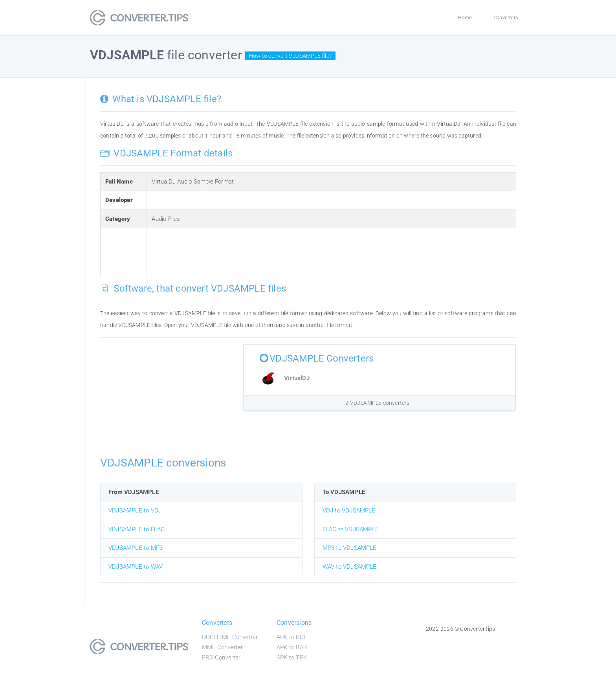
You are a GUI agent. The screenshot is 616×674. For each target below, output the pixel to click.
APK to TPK (292, 657)
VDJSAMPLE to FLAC (137, 529)
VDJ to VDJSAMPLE (349, 511)
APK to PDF (292, 637)
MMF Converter (223, 647)
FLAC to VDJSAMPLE (351, 529)
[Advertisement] (295, 251)
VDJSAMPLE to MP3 (136, 548)
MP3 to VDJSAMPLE (350, 548)
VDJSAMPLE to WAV (136, 567)
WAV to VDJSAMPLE (350, 567)
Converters (506, 17)
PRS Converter (221, 657)
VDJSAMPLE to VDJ (135, 511)
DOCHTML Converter (230, 637)
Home (465, 17)
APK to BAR (292, 647)
